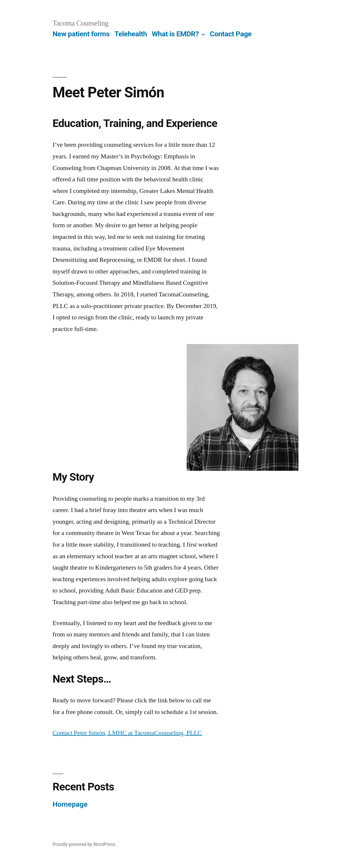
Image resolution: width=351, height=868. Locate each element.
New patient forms (81, 34)
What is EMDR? (175, 34)
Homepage (70, 804)
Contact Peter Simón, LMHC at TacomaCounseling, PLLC (127, 733)
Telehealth (131, 34)
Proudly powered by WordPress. (84, 844)
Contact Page (231, 34)
